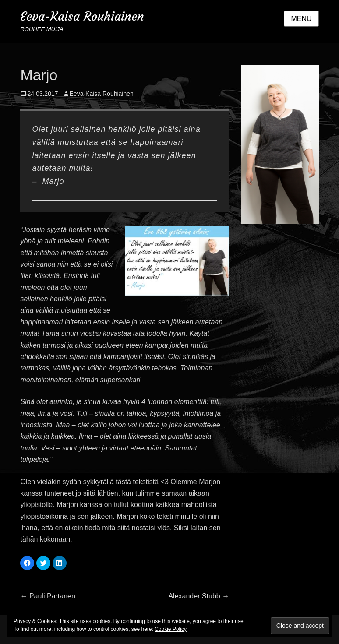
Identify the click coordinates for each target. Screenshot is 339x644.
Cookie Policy (171, 629)
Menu (301, 19)
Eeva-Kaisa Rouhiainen (82, 16)
